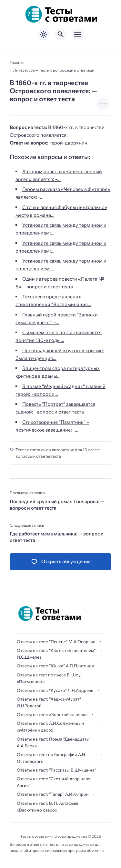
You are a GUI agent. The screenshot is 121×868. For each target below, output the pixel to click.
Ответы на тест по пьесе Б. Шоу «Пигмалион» (49, 678)
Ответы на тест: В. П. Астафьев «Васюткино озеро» (48, 807)
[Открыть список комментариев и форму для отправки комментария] (60, 562)
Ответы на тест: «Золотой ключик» (52, 714)
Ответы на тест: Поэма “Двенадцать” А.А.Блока (54, 742)
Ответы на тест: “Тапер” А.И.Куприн (53, 794)
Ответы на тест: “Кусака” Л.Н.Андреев (55, 690)
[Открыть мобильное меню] (78, 35)
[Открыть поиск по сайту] (61, 35)
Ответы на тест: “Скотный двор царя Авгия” (54, 782)
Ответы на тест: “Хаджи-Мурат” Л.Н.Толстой (49, 702)
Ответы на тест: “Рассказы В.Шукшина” (56, 770)
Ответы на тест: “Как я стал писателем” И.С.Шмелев (56, 654)
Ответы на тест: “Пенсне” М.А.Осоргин (56, 642)
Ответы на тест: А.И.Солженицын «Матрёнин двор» (50, 727)
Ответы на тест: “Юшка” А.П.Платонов (55, 666)
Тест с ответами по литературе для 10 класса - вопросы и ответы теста (59, 453)
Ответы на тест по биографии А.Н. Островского (51, 758)
